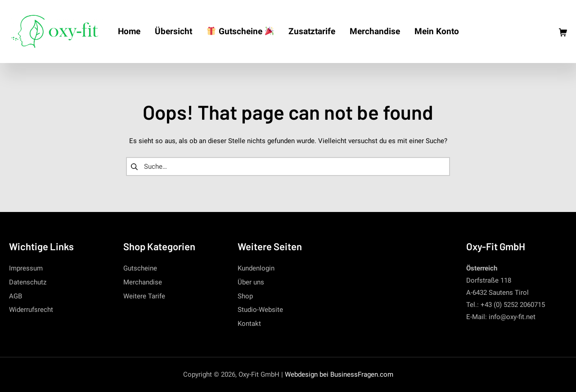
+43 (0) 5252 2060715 (513, 305)
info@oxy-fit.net (512, 317)
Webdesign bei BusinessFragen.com (339, 374)
